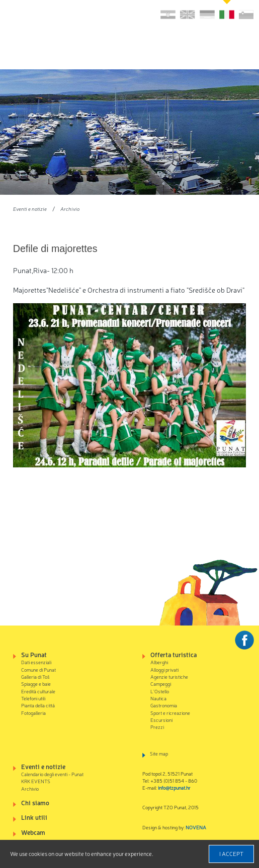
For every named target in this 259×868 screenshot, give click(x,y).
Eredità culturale (38, 691)
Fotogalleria (33, 713)
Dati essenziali (36, 662)
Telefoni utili (33, 698)
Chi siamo (35, 802)
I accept (231, 853)
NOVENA (196, 827)
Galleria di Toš (35, 676)
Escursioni (161, 720)
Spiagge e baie (36, 684)
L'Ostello (160, 691)
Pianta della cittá (38, 705)
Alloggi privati (164, 669)
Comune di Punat (38, 669)
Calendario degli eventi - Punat (52, 774)
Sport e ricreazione (170, 713)
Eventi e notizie (30, 209)
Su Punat (34, 654)
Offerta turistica (174, 654)
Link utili (34, 817)
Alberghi (159, 662)
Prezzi (157, 727)
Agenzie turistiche (169, 676)
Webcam (33, 832)
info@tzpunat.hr (174, 787)
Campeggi (161, 684)
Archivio (70, 209)
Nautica (158, 698)
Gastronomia (164, 705)
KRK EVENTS (36, 781)
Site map (159, 753)
